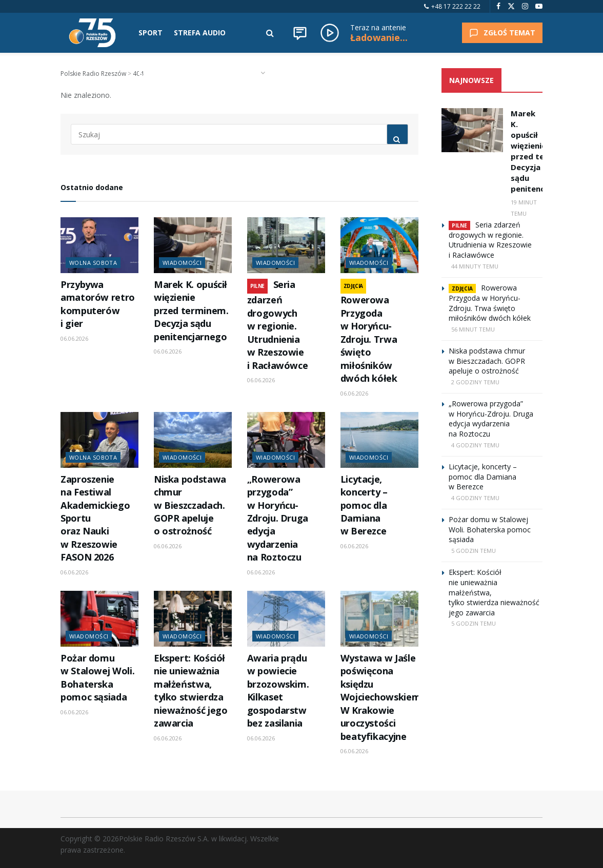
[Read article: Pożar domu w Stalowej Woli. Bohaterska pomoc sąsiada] (99, 619)
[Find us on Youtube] (539, 6)
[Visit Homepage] (92, 33)
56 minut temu (473, 329)
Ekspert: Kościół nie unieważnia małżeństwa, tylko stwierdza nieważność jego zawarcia (191, 690)
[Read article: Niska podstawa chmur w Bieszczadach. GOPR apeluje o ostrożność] (193, 440)
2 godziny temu (475, 382)
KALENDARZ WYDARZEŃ (181, 73)
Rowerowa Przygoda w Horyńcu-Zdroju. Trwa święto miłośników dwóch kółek (369, 339)
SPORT (150, 33)
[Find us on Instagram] (525, 6)
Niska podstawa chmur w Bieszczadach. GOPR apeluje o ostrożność (190, 505)
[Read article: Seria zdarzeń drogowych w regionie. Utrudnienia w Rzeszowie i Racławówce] (286, 245)
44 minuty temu (475, 266)
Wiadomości (182, 263)
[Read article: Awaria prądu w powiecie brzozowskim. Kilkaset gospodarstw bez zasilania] (286, 619)
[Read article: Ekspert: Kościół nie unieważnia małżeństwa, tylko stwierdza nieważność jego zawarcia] (193, 619)
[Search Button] (270, 33)
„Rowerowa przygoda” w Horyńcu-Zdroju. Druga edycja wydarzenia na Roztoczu (278, 518)
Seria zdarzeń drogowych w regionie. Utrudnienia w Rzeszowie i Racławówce (278, 325)
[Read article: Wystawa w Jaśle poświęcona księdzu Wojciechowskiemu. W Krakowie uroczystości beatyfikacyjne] (379, 619)
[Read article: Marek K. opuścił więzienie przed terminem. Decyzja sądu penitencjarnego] (193, 245)
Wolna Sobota (93, 263)
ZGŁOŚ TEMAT (502, 33)
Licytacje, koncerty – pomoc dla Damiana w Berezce (364, 505)
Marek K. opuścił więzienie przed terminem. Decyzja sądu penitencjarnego (191, 311)
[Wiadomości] (300, 33)
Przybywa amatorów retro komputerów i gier (98, 304)
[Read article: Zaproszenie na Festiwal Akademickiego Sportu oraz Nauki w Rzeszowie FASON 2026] (99, 440)
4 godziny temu (475, 445)
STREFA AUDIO (200, 33)
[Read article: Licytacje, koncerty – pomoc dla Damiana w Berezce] (379, 440)
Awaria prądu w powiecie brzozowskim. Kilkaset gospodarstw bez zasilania (278, 690)
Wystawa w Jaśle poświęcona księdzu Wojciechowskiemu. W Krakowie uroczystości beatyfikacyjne (385, 697)
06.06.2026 (74, 338)
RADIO (247, 73)
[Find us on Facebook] (498, 6)
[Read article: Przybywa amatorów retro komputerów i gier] (99, 245)
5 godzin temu (474, 551)
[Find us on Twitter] (511, 6)
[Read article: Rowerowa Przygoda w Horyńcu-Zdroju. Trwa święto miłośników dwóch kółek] (379, 245)
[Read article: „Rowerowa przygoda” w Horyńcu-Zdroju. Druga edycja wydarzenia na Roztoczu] (286, 440)
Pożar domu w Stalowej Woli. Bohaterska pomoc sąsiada (97, 677)
